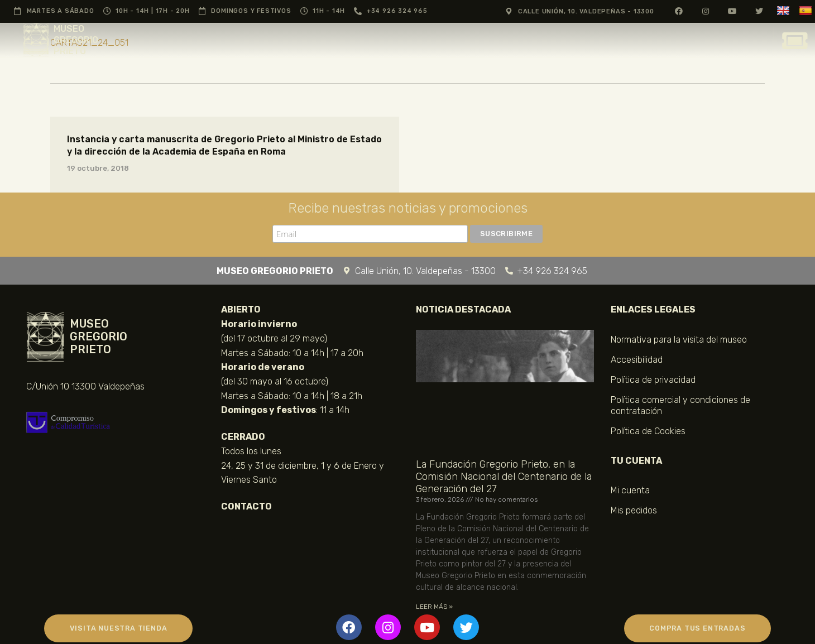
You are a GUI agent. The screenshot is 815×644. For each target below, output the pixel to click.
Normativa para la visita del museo (679, 340)
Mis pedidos (634, 510)
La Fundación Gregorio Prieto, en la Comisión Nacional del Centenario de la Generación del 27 (504, 477)
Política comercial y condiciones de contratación (680, 405)
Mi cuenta (630, 490)
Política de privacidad (653, 380)
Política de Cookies (648, 431)
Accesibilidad (637, 360)
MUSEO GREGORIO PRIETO (76, 40)
